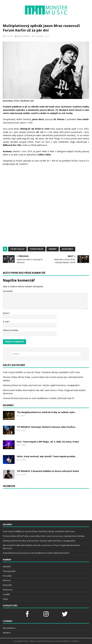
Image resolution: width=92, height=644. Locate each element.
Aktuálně (7, 566)
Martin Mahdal (24, 36)
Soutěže (6, 594)
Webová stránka (11, 330)
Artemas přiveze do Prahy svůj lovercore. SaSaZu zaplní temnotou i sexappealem (41, 385)
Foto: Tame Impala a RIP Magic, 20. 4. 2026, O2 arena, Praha (48, 442)
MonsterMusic (9, 628)
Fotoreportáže (9, 571)
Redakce (7, 633)
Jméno (6, 313)
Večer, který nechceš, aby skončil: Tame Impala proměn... (47, 456)
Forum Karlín (37, 249)
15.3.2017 (9, 36)
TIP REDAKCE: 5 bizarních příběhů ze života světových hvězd (48, 471)
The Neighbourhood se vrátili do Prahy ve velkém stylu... (47, 412)
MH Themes (48, 641)
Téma (5, 599)
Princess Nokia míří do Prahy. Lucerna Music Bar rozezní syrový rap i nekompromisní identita (44, 536)
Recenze (7, 580)
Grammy (53, 249)
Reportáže (8, 585)
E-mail (6, 322)
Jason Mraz (67, 249)
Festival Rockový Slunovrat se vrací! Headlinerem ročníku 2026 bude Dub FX (39, 398)
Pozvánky (39, 36)
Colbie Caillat (17, 249)
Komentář (8, 291)
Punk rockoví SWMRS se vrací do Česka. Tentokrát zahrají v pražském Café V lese (41, 372)
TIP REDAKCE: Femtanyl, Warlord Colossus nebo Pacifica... (47, 427)
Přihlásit (76, 641)
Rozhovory (8, 590)
